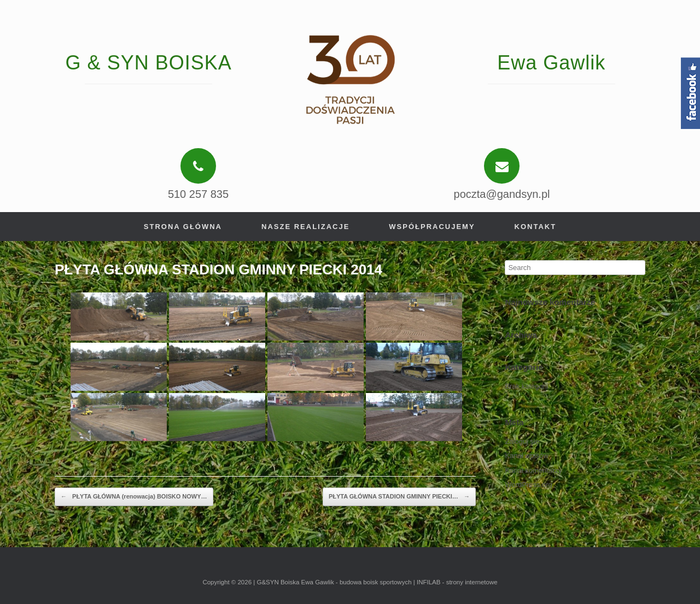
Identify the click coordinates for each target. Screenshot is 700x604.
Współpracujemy (432, 227)
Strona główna (183, 227)
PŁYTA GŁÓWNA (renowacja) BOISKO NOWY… (134, 497)
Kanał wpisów (527, 456)
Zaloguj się (522, 441)
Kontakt (536, 227)
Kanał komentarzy (533, 470)
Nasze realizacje (305, 227)
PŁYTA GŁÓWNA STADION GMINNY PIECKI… (399, 497)
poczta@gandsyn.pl (502, 194)
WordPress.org (528, 485)
